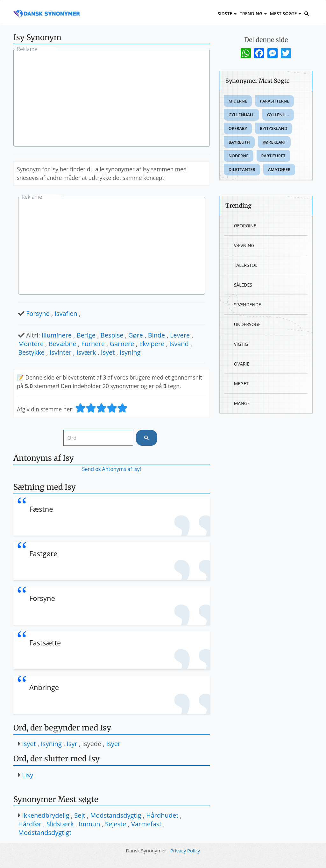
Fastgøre (43, 553)
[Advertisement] (112, 99)
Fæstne (41, 509)
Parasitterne (274, 101)
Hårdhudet (162, 815)
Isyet (108, 352)
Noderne (239, 156)
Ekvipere (152, 344)
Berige (86, 335)
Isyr (72, 744)
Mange (242, 403)
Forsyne (38, 313)
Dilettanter (242, 169)
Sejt (80, 815)
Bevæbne (63, 344)
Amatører (279, 169)
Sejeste (116, 824)
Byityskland (273, 128)
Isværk (86, 352)
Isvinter (61, 352)
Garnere (122, 344)
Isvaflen (66, 313)
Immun (89, 824)
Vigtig (241, 344)
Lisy (28, 775)
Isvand (179, 344)
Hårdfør (30, 824)
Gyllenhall (241, 115)
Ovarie (242, 364)
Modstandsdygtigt (45, 832)
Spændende (248, 305)
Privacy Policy (185, 850)
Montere (31, 344)
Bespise (112, 335)
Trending (253, 14)
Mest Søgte (286, 14)
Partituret (273, 156)
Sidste (227, 14)
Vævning (244, 245)
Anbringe (44, 687)
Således (243, 285)
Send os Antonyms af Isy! (112, 469)
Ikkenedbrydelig (46, 815)
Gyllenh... (278, 115)
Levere (180, 335)
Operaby (238, 128)
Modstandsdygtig (116, 815)
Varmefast (146, 824)
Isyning (130, 352)
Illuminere (57, 335)
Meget (241, 384)
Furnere (93, 344)
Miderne (238, 101)
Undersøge (247, 324)
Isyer (113, 744)
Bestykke (31, 352)
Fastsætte (45, 643)
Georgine (245, 226)
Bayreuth (239, 142)
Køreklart (274, 142)
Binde (157, 335)
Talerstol (246, 265)
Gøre (136, 335)
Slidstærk (60, 824)
